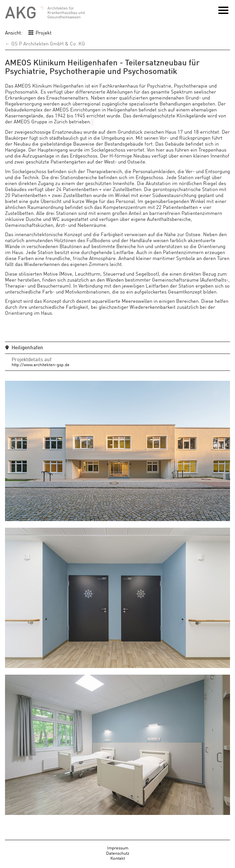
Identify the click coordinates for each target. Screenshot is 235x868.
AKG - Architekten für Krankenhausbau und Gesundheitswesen (45, 13)
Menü (223, 12)
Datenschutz (118, 852)
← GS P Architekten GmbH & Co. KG (45, 43)
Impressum (118, 847)
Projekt (44, 32)
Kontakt (118, 857)
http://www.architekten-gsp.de (41, 363)
